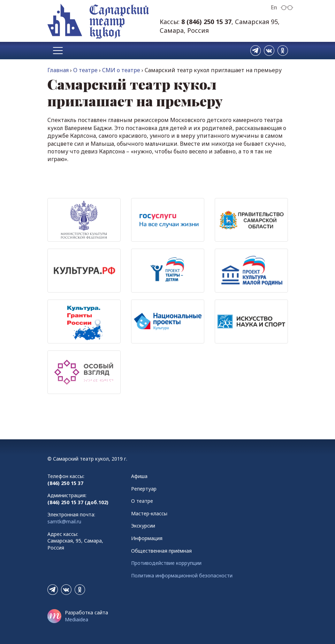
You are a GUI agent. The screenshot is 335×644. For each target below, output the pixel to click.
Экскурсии (143, 526)
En (274, 7)
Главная (58, 70)
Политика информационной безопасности (182, 575)
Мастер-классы (149, 513)
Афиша (139, 476)
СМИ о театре (121, 70)
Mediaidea (77, 619)
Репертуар (144, 489)
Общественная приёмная (161, 551)
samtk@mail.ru (64, 521)
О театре (85, 70)
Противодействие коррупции (166, 563)
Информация (147, 538)
